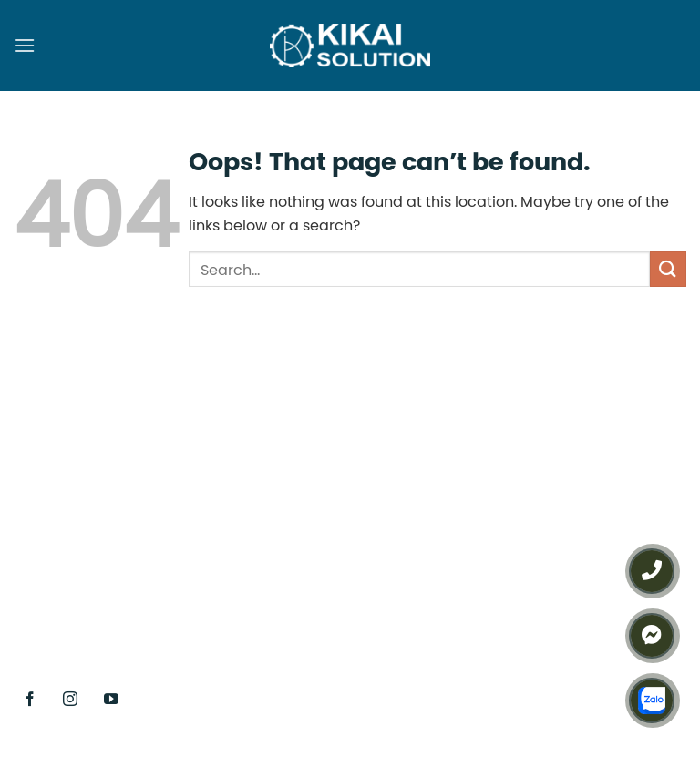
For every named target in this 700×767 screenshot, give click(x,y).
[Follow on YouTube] (112, 699)
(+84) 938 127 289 (362, 499)
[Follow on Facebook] (31, 699)
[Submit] (668, 269)
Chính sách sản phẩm (560, 516)
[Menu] (25, 45)
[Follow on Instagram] (71, 699)
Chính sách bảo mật (554, 585)
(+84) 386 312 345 (310, 557)
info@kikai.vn (365, 590)
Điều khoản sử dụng (552, 550)
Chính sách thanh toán (563, 619)
